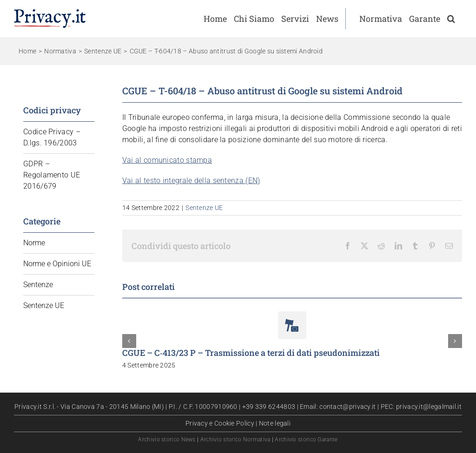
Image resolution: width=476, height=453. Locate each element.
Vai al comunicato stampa (167, 160)
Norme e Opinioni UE (57, 264)
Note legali (275, 423)
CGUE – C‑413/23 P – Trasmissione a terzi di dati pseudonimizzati (251, 353)
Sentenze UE (204, 208)
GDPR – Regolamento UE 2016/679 (52, 175)
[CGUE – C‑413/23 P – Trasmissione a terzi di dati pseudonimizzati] (292, 316)
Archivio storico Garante (306, 440)
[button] (451, 19)
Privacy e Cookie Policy (220, 423)
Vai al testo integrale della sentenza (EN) (191, 181)
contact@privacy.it (347, 407)
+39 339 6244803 (269, 407)
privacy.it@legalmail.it (429, 407)
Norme (34, 243)
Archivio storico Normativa (235, 440)
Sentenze (38, 285)
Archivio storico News (167, 440)
